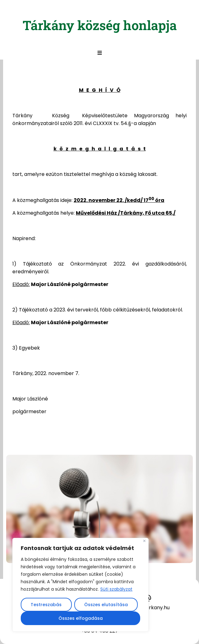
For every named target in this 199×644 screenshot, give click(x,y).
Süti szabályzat (116, 589)
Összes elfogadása (81, 618)
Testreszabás (46, 605)
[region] (80, 585)
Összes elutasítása (106, 605)
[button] (100, 53)
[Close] (144, 541)
